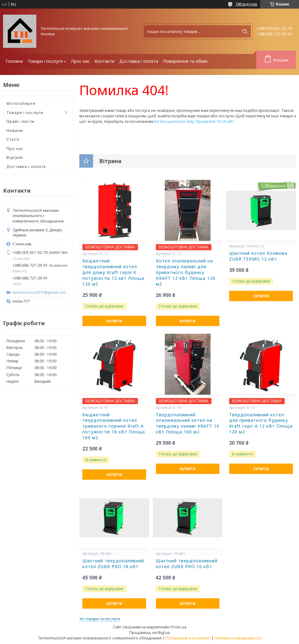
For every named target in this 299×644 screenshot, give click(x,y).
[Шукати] (245, 31)
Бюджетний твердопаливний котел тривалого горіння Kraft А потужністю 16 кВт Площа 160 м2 (114, 426)
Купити (114, 321)
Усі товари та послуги (100, 619)
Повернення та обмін (185, 61)
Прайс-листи (20, 121)
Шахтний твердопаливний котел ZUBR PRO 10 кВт (187, 564)
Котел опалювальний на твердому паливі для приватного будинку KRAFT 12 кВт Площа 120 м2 (186, 272)
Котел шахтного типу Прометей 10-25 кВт (194, 121)
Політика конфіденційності (238, 638)
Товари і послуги (45, 61)
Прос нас (80, 61)
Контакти (104, 61)
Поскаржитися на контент (188, 638)
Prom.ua (179, 627)
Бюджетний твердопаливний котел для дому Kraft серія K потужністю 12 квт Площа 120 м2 (113, 272)
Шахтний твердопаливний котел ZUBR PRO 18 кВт (113, 564)
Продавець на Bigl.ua (150, 632)
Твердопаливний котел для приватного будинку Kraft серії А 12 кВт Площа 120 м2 (261, 423)
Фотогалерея (21, 103)
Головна (14, 61)
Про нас (15, 148)
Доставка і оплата (139, 61)
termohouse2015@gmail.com (39, 292)
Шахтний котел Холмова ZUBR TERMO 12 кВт (258, 256)
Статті (13, 139)
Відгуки (15, 157)
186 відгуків (246, 4)
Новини (15, 130)
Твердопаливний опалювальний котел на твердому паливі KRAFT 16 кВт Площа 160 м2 (188, 423)
